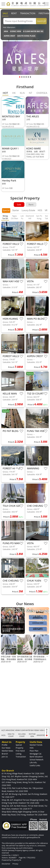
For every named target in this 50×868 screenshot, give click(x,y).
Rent (14, 13)
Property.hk (16, 860)
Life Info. (33, 763)
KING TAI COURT (11, 735)
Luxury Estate (28, 210)
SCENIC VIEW (16, 31)
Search (40, 21)
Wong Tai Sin (5, 217)
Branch (5, 754)
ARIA (6, 31)
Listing (19, 754)
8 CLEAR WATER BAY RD (33, 31)
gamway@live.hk (33, 837)
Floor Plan (34, 751)
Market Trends (36, 745)
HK (14, 93)
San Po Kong (39, 217)
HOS (40, 210)
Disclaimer (6, 864)
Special (6, 210)
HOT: (4, 730)
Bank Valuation (36, 757)
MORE (47, 732)
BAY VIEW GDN (42, 730)
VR (46, 210)
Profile (5, 745)
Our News (6, 748)
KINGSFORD (41, 735)
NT (30, 93)
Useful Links (35, 765)
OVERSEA (42, 93)
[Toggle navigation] (3, 4)
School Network (36, 760)
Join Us (5, 757)
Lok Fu (22, 217)
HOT (5, 93)
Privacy (15, 864)
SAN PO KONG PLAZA (26, 36)
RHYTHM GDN (32, 735)
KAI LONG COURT (22, 735)
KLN (22, 93)
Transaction (28, 13)
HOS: (4, 735)
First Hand (20, 751)
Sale (5, 13)
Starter (16, 210)
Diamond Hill (30, 217)
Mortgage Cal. (36, 754)
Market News (7, 751)
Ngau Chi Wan (15, 217)
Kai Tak (46, 217)
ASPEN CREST (9, 36)
